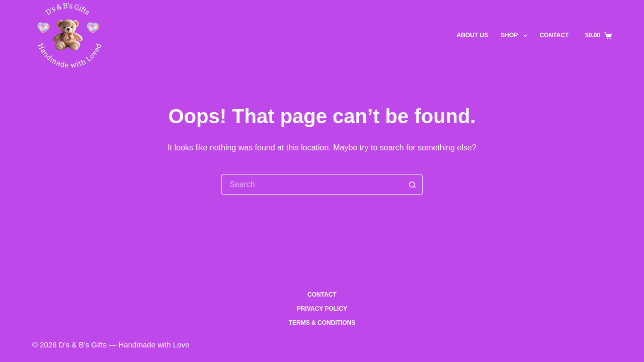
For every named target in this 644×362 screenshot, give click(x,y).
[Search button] (413, 185)
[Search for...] (312, 185)
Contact (554, 35)
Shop (516, 36)
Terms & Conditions (322, 323)
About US (473, 35)
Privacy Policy (322, 309)
